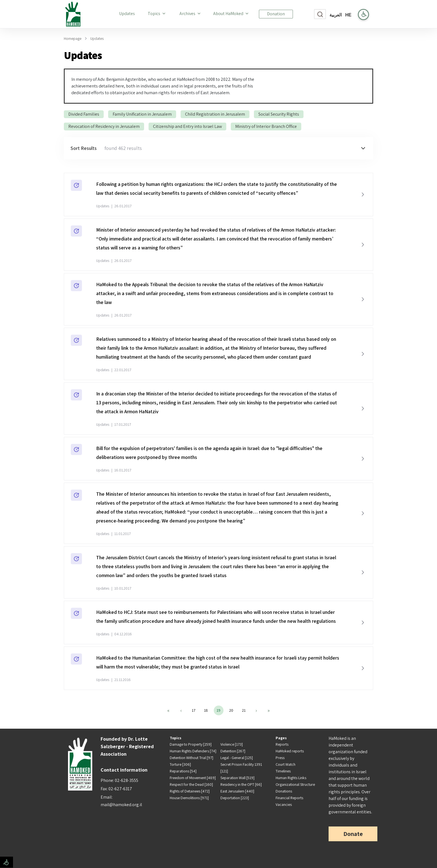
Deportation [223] (235, 798)
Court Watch (286, 764)
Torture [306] (180, 764)
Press (280, 758)
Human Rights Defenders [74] (193, 751)
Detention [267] (233, 751)
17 (194, 710)
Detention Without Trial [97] (191, 758)
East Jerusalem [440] (237, 791)
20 (231, 710)
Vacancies (284, 804)
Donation (276, 14)
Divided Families (84, 114)
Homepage (73, 38)
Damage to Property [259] (191, 744)
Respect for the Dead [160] (191, 784)
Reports (282, 744)
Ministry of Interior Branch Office (266, 126)
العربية (336, 15)
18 (206, 710)
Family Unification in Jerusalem (142, 114)
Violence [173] (232, 744)
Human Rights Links (291, 778)
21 (244, 710)
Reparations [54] (183, 771)
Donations (284, 791)
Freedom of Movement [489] (193, 778)
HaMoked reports (290, 751)
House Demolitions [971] (189, 798)
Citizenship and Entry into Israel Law (187, 126)
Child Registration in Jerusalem (215, 114)
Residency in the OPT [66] (241, 784)
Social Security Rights (279, 114)
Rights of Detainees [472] (190, 791)
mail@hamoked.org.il (121, 805)
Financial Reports (289, 798)
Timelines (283, 771)
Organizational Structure (295, 784)
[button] (219, 148)
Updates (128, 13)
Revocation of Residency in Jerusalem (104, 126)
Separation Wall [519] (237, 778)
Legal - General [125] (237, 758)
